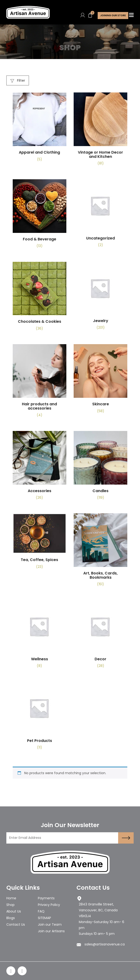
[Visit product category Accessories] (40, 467)
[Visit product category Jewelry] (100, 298)
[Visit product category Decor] (100, 636)
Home (11, 898)
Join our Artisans (51, 931)
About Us (14, 911)
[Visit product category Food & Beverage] (40, 216)
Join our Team (50, 924)
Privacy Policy (49, 905)
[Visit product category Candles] (100, 467)
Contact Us (16, 924)
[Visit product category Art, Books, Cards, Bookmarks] (100, 552)
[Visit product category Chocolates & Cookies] (40, 298)
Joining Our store (113, 15)
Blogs (11, 918)
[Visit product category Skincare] (100, 380)
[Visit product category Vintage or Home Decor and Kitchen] (100, 131)
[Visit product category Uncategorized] (100, 215)
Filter (18, 80)
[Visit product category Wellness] (40, 636)
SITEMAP (44, 918)
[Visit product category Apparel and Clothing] (40, 129)
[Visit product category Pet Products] (40, 718)
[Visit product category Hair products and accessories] (40, 382)
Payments (46, 898)
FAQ (41, 911)
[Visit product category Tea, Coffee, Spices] (40, 543)
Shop (10, 905)
